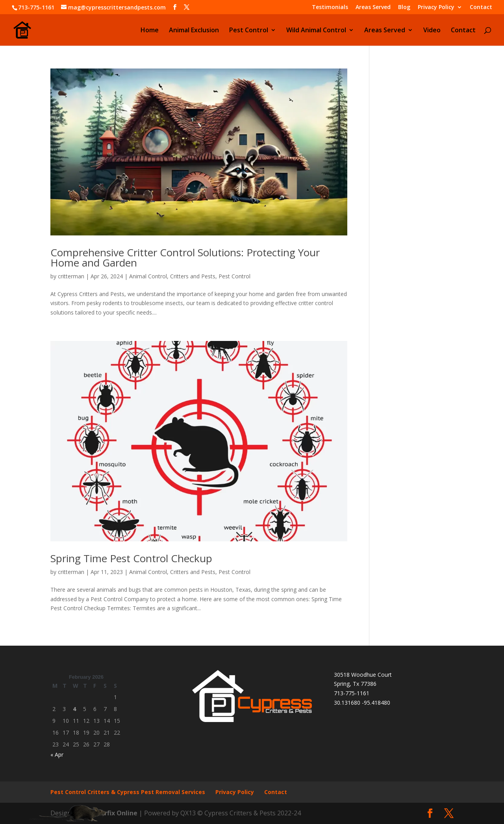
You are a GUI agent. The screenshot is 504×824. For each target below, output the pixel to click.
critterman (71, 276)
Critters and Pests (193, 276)
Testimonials (330, 7)
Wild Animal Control (316, 31)
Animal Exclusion (194, 31)
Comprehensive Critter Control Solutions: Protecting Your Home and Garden (185, 257)
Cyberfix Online (113, 813)
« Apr (57, 755)
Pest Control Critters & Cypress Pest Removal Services (128, 792)
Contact (481, 7)
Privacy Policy (436, 7)
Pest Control (249, 31)
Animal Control (148, 276)
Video (432, 31)
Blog (404, 7)
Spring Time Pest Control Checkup (131, 558)
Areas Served (373, 7)
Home (150, 31)
